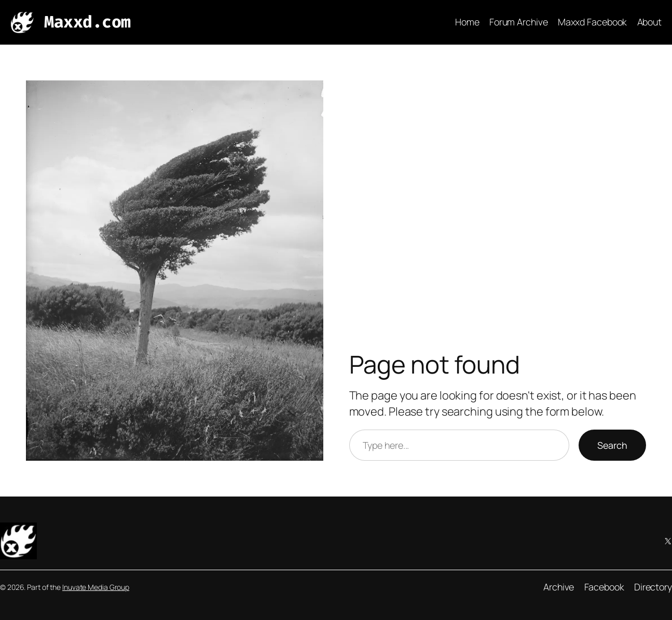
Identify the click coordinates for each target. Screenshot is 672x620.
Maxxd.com (87, 22)
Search (612, 445)
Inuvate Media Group (96, 587)
